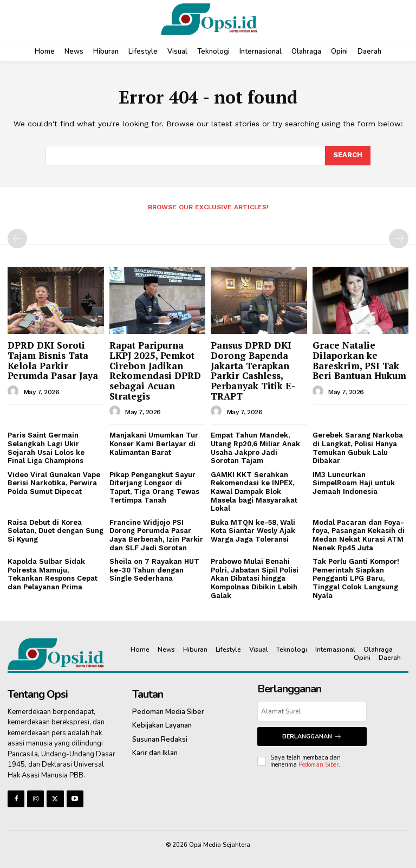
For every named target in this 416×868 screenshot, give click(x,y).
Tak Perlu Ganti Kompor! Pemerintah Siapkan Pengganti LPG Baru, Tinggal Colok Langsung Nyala (356, 578)
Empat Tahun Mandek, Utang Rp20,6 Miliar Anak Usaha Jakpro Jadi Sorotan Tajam (255, 448)
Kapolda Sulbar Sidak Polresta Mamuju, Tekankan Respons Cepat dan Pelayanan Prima (53, 574)
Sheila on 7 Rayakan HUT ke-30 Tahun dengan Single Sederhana (154, 570)
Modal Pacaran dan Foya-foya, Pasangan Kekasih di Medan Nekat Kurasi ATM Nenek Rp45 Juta (359, 535)
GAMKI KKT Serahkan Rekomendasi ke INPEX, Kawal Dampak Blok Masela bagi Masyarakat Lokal (254, 491)
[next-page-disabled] (399, 239)
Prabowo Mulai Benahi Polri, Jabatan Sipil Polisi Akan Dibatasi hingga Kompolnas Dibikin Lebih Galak (255, 578)
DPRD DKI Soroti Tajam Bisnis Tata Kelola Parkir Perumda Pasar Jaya (53, 360)
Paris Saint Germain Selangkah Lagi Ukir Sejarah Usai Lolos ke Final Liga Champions (46, 448)
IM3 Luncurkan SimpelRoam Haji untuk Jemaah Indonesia (354, 483)
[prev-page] (17, 239)
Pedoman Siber (318, 765)
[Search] (348, 156)
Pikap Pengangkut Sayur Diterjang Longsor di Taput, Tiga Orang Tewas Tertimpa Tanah (154, 487)
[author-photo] (15, 391)
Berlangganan (312, 737)
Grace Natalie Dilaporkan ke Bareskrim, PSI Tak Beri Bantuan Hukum (359, 360)
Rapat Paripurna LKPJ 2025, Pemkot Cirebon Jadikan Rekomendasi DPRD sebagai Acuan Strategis (155, 370)
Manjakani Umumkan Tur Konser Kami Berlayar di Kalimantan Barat (154, 443)
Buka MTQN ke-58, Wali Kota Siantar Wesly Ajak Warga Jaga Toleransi (253, 531)
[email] (312, 711)
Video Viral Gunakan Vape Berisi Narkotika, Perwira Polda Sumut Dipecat (54, 483)
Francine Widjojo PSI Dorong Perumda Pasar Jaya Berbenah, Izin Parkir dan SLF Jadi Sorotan (156, 535)
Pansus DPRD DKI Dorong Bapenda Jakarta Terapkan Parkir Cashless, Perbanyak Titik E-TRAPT (253, 370)
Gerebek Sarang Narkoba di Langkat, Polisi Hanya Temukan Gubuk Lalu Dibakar (358, 448)
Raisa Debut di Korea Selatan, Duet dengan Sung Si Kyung (56, 531)
